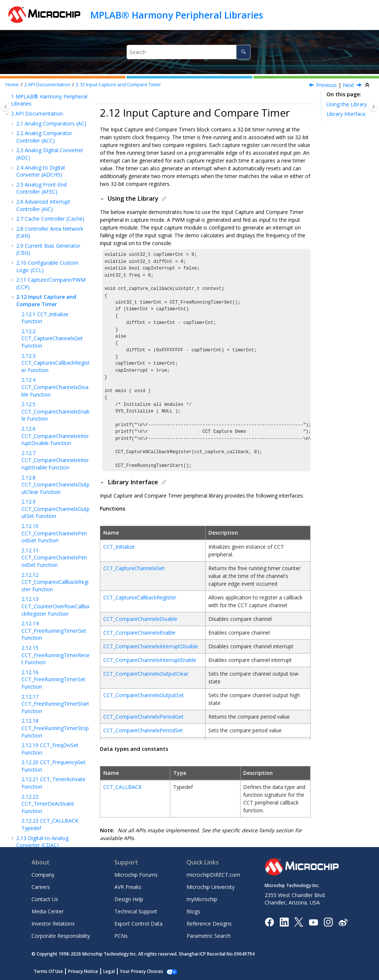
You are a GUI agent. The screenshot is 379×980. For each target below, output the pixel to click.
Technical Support (136, 911)
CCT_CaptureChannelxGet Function (52, 218)
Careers (41, 887)
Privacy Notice (83, 971)
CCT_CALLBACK (123, 787)
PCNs (121, 936)
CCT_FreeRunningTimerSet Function (53, 559)
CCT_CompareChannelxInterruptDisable (151, 646)
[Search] (243, 52)
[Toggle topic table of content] (373, 107)
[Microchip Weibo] (343, 922)
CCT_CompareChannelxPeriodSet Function (54, 437)
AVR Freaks (128, 887)
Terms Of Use (48, 971)
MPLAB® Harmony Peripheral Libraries (177, 15)
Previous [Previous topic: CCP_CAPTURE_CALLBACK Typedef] (326, 85)
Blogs (193, 911)
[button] (13, 98)
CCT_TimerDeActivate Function (48, 683)
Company (43, 875)
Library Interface (346, 114)
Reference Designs (209, 924)
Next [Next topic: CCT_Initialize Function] (348, 85)
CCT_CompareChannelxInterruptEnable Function (55, 340)
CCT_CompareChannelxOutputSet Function (56, 388)
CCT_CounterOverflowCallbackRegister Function (55, 486)
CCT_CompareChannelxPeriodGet (143, 717)
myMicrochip (202, 899)
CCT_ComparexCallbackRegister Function (55, 462)
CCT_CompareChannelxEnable (139, 633)
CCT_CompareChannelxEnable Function (56, 291)
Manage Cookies (137, 971)
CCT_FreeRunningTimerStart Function (55, 583)
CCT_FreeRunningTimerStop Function (55, 608)
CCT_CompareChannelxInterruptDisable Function (55, 315)
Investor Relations (53, 924)
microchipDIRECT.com (213, 875)
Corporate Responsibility (61, 936)
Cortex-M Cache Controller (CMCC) (41, 765)
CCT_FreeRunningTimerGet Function (54, 510)
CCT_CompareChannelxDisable (140, 619)
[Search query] (189, 52)
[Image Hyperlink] (313, 922)
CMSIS (30, 806)
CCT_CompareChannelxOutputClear (146, 674)
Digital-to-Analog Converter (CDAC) (42, 721)
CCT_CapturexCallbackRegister (140, 597)
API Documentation (47, 85)
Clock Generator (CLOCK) (52, 752)
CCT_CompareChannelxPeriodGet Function (54, 413)
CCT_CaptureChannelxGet (134, 568)
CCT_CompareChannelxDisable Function (55, 267)
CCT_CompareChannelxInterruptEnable (150, 660)
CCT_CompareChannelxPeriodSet (143, 730)
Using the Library (347, 104)
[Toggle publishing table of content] (6, 107)
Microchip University (211, 887)
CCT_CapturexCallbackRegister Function (56, 243)
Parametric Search (209, 936)
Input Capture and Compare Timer (118, 85)
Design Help (129, 899)
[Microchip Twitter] (299, 922)
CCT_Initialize (119, 547)
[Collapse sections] (368, 85)
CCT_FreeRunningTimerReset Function (56, 535)
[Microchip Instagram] (328, 922)
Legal (109, 971)
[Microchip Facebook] (269, 922)
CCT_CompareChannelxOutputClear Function (56, 364)
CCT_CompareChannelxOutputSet (144, 695)
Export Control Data (138, 924)
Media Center (48, 911)
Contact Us (45, 899)
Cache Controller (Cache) (50, 98)
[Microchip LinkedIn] (284, 922)
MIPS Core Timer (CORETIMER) (43, 819)
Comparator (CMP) (45, 779)
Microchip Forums (136, 875)
